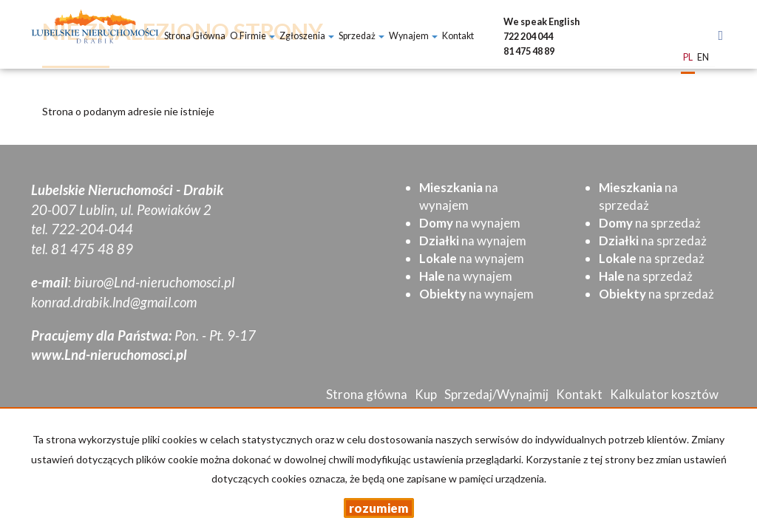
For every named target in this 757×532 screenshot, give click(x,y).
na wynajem (470, 223)
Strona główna (195, 36)
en (703, 58)
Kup (426, 394)
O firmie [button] (252, 36)
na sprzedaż (650, 223)
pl (688, 58)
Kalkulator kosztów (664, 394)
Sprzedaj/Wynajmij (496, 394)
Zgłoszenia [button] (307, 36)
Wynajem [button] (413, 36)
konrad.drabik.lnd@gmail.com (114, 302)
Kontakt (458, 36)
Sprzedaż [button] (361, 36)
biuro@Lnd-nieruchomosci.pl (154, 282)
